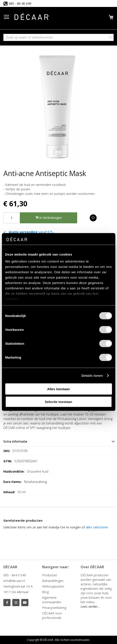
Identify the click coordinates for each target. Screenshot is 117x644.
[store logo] (31, 17)
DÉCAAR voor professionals (52, 615)
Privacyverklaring (54, 608)
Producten (50, 575)
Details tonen (92, 376)
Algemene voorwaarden (52, 600)
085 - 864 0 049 (15, 575)
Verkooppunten (53, 586)
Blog (45, 592)
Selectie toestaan (58, 402)
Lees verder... (90, 606)
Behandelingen (53, 581)
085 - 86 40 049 (20, 3)
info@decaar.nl (14, 581)
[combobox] (58, 37)
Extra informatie (15, 441)
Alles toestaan (59, 389)
